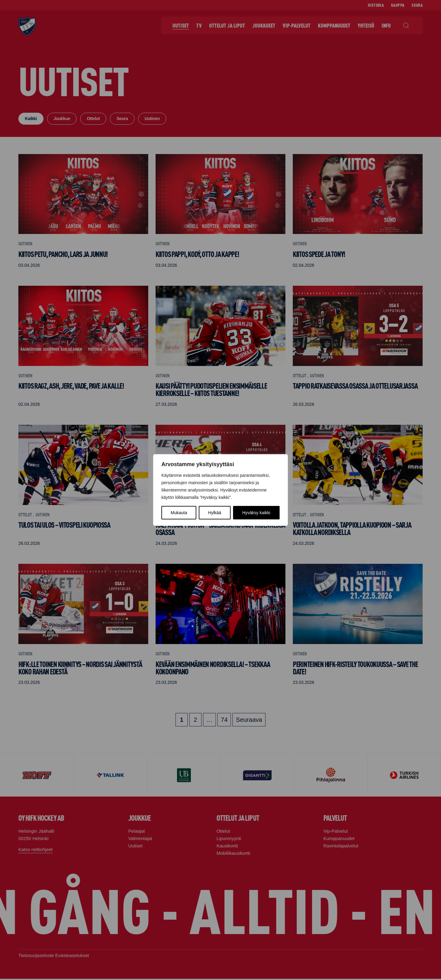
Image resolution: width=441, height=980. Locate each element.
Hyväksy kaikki (256, 513)
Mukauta (179, 513)
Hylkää (215, 513)
